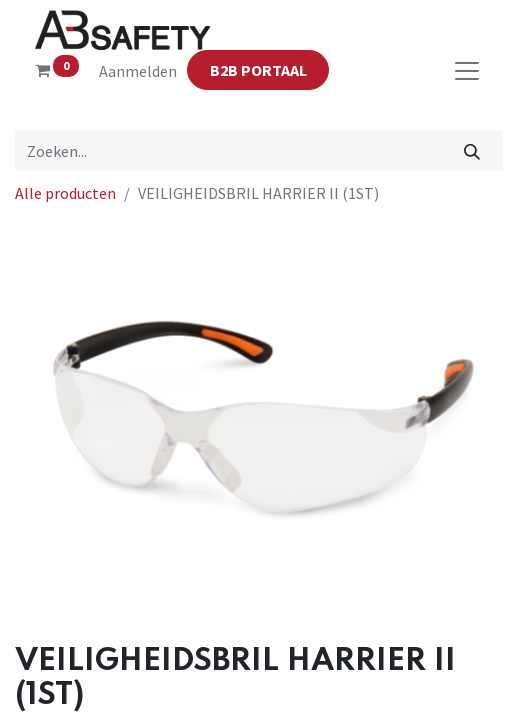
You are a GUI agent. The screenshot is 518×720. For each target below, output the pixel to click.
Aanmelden (138, 71)
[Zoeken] (472, 151)
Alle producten (65, 193)
